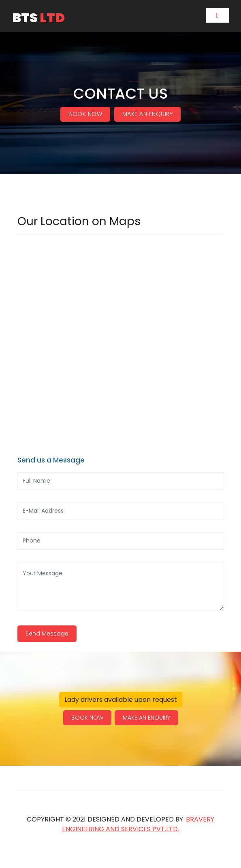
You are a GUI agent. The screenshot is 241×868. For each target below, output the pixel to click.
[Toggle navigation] (218, 15)
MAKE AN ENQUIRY (148, 114)
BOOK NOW (85, 114)
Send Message (47, 634)
